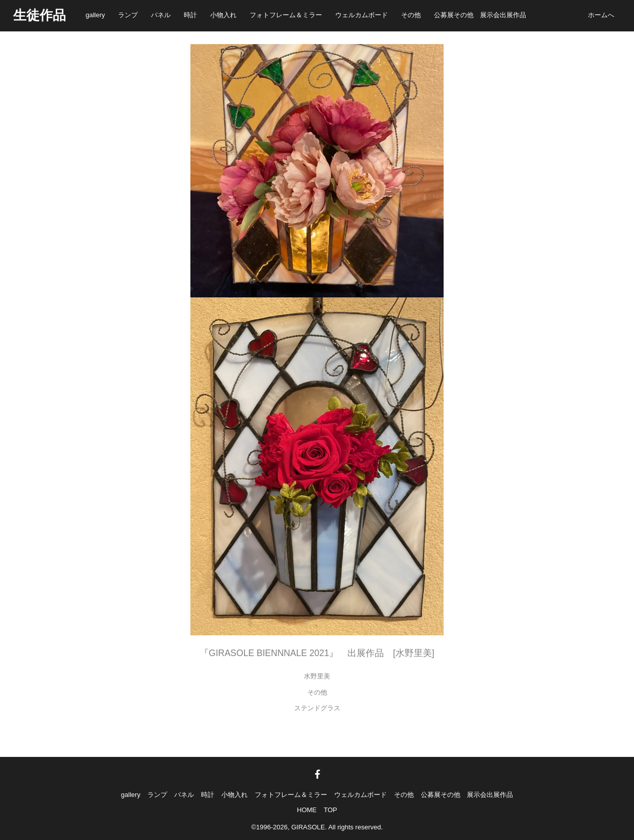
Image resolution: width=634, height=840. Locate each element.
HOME (307, 810)
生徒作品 (39, 15)
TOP (330, 810)
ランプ (128, 15)
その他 (411, 15)
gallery (95, 15)
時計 (190, 15)
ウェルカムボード (362, 15)
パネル (161, 15)
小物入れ (223, 15)
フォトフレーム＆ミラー (286, 15)
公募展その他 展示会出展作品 (480, 15)
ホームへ (601, 15)
